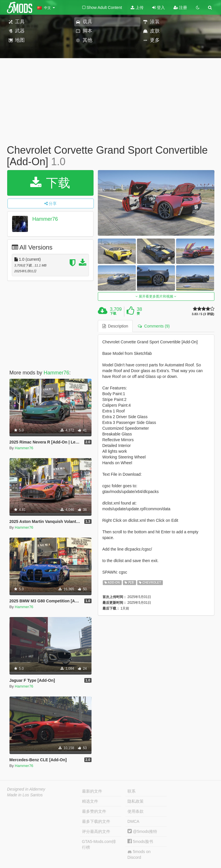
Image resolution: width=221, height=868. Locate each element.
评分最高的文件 (96, 831)
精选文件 (90, 801)
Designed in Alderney (26, 789)
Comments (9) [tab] (154, 326)
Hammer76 (45, 219)
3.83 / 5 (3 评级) (203, 314)
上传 (137, 7)
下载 (50, 183)
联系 (132, 791)
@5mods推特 (142, 831)
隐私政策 (136, 801)
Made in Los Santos (25, 795)
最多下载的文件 (96, 821)
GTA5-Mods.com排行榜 (99, 844)
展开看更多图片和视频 (156, 296)
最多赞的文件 (94, 811)
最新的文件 (92, 791)
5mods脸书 (140, 842)
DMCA (133, 821)
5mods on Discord (139, 854)
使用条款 (136, 811)
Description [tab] (115, 326)
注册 (180, 7)
